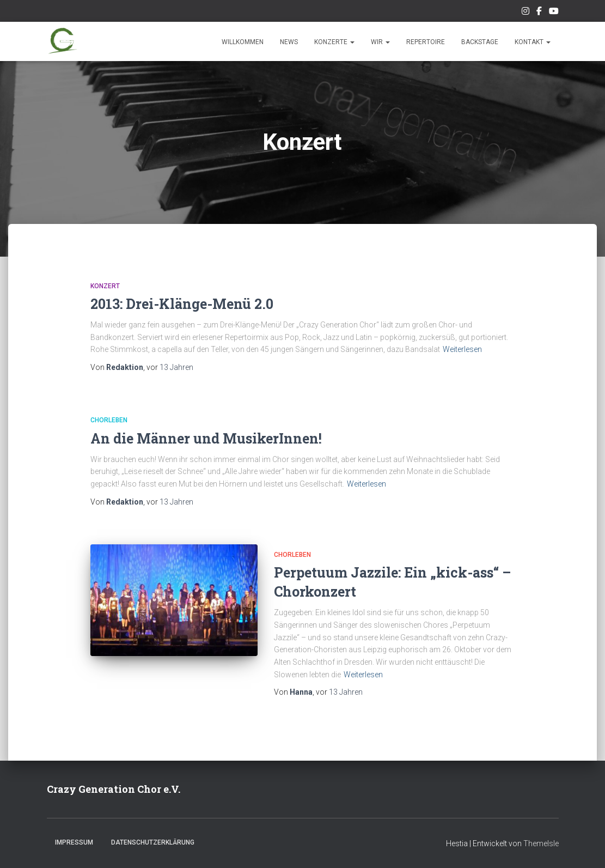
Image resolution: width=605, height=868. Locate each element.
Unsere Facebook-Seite (539, 13)
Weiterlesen (462, 349)
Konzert (105, 286)
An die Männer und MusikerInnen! (206, 438)
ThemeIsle (541, 843)
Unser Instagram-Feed (525, 13)
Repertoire (426, 42)
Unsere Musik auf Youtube (554, 13)
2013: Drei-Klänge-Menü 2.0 (182, 304)
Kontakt (533, 42)
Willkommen (243, 42)
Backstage (480, 42)
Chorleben (109, 420)
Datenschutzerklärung (153, 842)
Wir (380, 42)
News (289, 42)
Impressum (74, 842)
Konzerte (334, 42)
